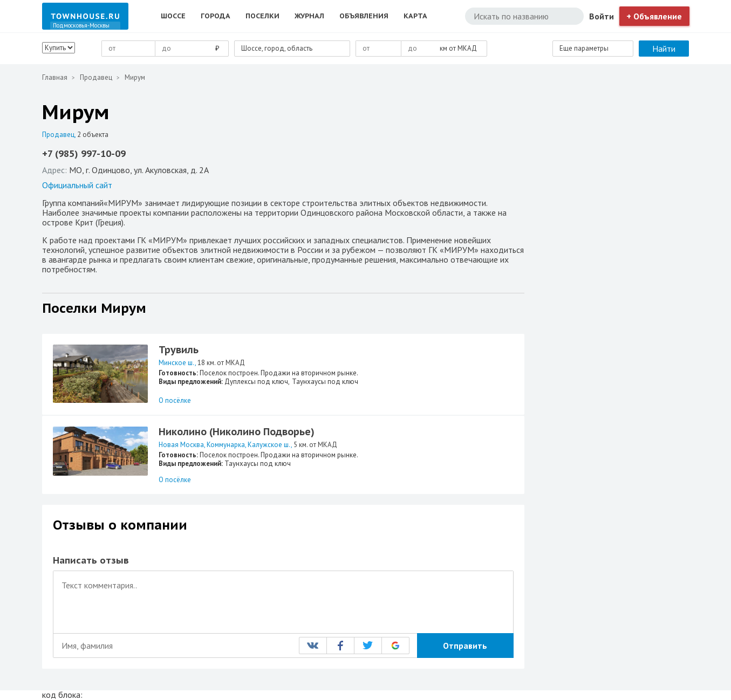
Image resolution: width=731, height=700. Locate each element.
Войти (602, 16)
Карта (415, 16)
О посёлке (175, 400)
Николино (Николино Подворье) (237, 432)
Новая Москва (181, 445)
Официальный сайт (77, 185)
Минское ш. (177, 363)
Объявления (364, 16)
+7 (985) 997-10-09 (84, 154)
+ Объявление (654, 16)
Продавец (96, 77)
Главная (55, 77)
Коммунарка (226, 445)
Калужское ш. (269, 445)
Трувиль (179, 350)
